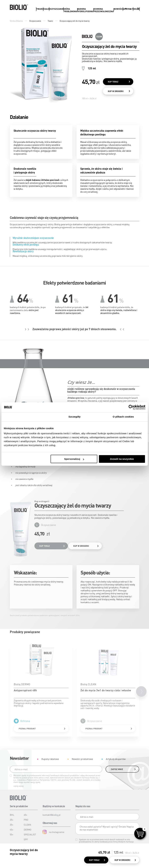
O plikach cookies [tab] (123, 417)
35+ (12, 825)
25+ (12, 820)
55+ (12, 834)
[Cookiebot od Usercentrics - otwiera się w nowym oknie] (131, 407)
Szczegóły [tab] (74, 417)
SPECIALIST (30, 834)
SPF (26, 839)
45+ (12, 829)
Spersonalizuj (74, 459)
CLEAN (27, 825)
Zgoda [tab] (26, 417)
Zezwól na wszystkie (122, 459)
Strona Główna (16, 21)
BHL (12, 815)
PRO (26, 820)
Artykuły (128, 9)
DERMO (28, 829)
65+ (25, 815)
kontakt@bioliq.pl (52, 815)
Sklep (136, 9)
